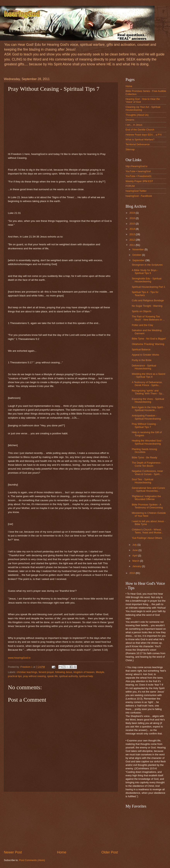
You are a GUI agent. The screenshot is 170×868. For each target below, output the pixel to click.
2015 (133, 224)
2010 (133, 573)
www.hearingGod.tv (19, 658)
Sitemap (130, 149)
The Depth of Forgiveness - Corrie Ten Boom (147, 464)
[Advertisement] (61, 821)
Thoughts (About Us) (137, 115)
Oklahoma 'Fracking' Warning (148, 344)
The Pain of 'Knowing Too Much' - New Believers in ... (148, 318)
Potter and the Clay (142, 325)
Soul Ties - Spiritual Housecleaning (142, 481)
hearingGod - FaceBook (139, 196)
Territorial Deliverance (138, 144)
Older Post (110, 852)
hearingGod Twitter (136, 191)
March (136, 561)
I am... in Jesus (134, 125)
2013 (133, 234)
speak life (52, 676)
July (135, 545)
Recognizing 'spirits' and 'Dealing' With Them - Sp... (148, 392)
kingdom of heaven (84, 672)
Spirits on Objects (142, 311)
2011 (133, 245)
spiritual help (86, 676)
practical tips (15, 676)
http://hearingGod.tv (136, 166)
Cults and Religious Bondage (148, 300)
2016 (133, 218)
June (135, 550)
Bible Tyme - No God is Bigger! (149, 339)
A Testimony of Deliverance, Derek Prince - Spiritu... (147, 384)
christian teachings (27, 672)
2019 (133, 213)
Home (62, 852)
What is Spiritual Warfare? (140, 139)
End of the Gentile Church (140, 130)
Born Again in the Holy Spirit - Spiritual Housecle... (148, 409)
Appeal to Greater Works (145, 355)
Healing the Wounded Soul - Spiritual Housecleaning (147, 442)
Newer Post (13, 852)
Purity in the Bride (142, 360)
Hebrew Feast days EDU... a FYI (144, 135)
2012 (133, 240)
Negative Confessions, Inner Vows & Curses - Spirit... (147, 472)
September (139, 260)
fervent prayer (46, 672)
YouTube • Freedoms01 (139, 176)
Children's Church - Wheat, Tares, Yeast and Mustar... (147, 531)
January (137, 566)
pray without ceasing (34, 676)
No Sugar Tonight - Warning (147, 306)
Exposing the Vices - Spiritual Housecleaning (148, 400)
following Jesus (64, 672)
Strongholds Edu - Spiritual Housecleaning (147, 280)
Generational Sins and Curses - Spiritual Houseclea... (148, 489)
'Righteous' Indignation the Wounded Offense (146, 498)
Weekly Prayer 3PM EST (139, 181)
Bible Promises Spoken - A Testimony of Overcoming (147, 506)
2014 (133, 229)
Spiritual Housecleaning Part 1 (148, 287)
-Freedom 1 (26, 667)
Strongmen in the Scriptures (147, 265)
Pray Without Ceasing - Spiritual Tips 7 (144, 425)
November (138, 249)
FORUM (130, 186)
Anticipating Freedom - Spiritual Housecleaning (146, 417)
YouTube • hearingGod (138, 171)
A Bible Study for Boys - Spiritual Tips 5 (145, 272)
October (137, 255)
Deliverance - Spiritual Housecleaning (144, 367)
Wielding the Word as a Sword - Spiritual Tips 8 (148, 375)
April (135, 556)
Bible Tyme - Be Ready (144, 457)
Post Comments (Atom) (32, 860)
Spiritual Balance (141, 349)
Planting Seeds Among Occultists (144, 451)
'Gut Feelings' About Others (147, 538)
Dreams (130, 120)
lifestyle (100, 672)
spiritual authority (68, 676)
